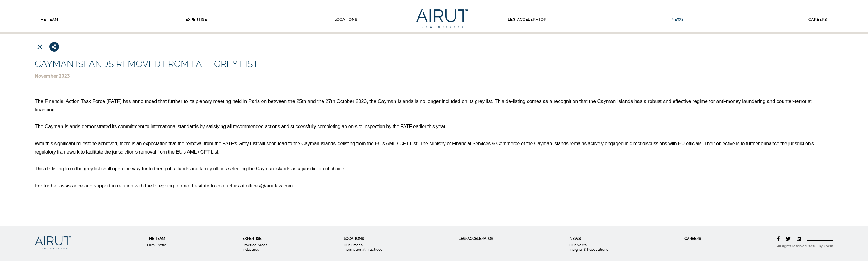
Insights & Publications (589, 250)
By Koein (826, 246)
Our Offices (353, 245)
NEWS (676, 19)
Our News (578, 245)
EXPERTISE (195, 19)
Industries (251, 250)
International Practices (363, 250)
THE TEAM (47, 19)
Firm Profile (157, 245)
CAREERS (816, 19)
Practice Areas (255, 245)
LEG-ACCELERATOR (526, 19)
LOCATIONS (345, 19)
